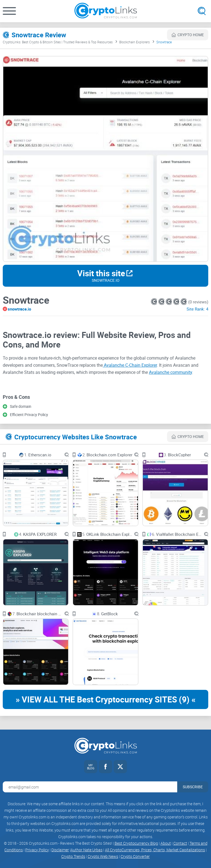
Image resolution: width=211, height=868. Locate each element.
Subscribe (193, 787)
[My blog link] (91, 767)
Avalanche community (170, 372)
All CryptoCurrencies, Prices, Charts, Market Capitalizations (155, 850)
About (166, 843)
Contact (180, 843)
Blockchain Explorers (134, 42)
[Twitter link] (120, 767)
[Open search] (202, 11)
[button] (9, 11)
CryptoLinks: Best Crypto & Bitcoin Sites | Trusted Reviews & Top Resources (58, 42)
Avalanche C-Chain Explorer (130, 365)
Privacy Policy (37, 850)
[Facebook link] (105, 767)
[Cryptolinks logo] (106, 11)
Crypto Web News (103, 856)
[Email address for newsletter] (90, 787)
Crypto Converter (135, 856)
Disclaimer (60, 850)
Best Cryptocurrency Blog (136, 843)
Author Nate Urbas (87, 850)
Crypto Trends (73, 856)
